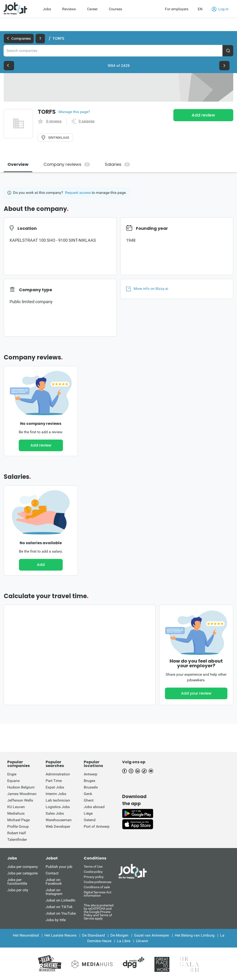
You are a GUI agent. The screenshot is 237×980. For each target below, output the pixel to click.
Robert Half (17, 833)
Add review (203, 115)
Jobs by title (56, 920)
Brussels (91, 787)
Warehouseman (59, 820)
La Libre (124, 941)
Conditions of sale (97, 887)
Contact (52, 873)
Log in (220, 9)
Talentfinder (17, 840)
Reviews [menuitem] (69, 9)
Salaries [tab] (117, 164)
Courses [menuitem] (115, 9)
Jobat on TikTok (59, 907)
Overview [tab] (18, 164)
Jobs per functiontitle (17, 882)
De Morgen (119, 935)
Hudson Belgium (21, 787)
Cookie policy (93, 872)
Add (41, 565)
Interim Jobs (56, 794)
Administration (58, 774)
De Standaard (93, 935)
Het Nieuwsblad (26, 935)
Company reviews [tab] (67, 164)
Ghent (89, 800)
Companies (19, 39)
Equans (13, 781)
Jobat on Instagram (54, 892)
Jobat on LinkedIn (60, 900)
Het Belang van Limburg (195, 935)
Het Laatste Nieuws (60, 935)
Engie (12, 774)
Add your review (196, 693)
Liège (88, 813)
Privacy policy (94, 877)
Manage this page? (74, 112)
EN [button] (200, 9)
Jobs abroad (94, 807)
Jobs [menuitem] (47, 9)
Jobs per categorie (22, 873)
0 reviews (54, 121)
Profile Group (18, 826)
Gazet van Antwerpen (152, 935)
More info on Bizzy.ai (147, 289)
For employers (177, 9)
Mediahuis (16, 813)
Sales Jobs (55, 813)
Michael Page (18, 820)
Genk (88, 794)
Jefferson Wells (20, 800)
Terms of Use (93, 866)
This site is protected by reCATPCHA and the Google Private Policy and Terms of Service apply (99, 912)
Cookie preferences (98, 882)
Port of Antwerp (97, 826)
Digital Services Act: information (98, 894)
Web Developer (58, 826)
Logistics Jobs (58, 807)
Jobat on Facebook (54, 882)
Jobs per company (23, 867)
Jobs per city (18, 890)
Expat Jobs (55, 787)
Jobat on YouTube (61, 913)
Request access (78, 193)
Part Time (54, 781)
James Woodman (22, 794)
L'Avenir (142, 941)
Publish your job (59, 867)
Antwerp (91, 774)
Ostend (90, 820)
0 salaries (87, 121)
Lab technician (58, 800)
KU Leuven (16, 807)
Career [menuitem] (92, 9)
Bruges (89, 781)
